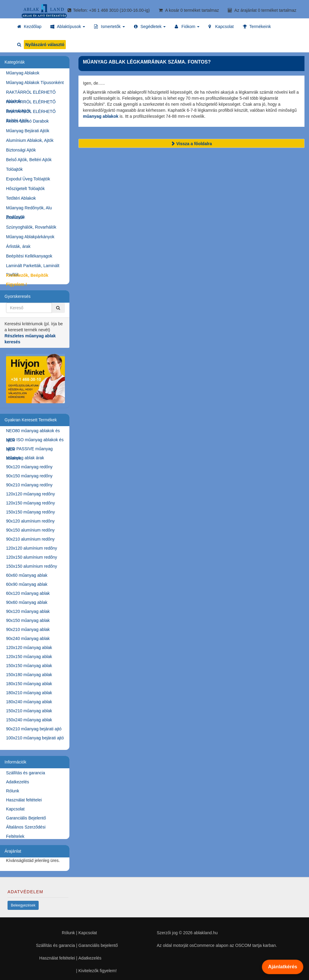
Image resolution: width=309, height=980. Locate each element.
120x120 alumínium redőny (32, 548)
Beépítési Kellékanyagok (29, 256)
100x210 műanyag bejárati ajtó (35, 738)
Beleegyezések (23, 905)
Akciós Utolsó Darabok (27, 121)
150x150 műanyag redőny (30, 512)
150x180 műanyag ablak (29, 675)
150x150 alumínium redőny (32, 566)
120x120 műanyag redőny (30, 494)
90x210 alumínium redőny (30, 539)
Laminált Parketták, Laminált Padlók (33, 267)
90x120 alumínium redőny (30, 521)
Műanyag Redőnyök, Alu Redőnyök (29, 209)
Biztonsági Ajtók (21, 150)
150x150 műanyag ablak (29, 666)
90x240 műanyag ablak (28, 638)
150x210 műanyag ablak (29, 711)
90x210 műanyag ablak (28, 629)
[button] (68, 27)
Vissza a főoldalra (191, 144)
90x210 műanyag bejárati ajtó (34, 729)
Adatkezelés (18, 782)
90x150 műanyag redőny (29, 476)
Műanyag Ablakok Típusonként (35, 83)
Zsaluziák (15, 217)
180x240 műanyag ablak (29, 702)
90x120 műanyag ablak (28, 611)
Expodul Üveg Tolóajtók (28, 179)
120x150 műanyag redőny (30, 503)
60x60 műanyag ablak (27, 575)
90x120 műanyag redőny (29, 467)
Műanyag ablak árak (25, 458)
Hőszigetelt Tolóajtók (25, 189)
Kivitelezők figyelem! (98, 971)
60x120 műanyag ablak (28, 593)
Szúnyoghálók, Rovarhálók (31, 227)
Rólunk (13, 791)
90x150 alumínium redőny (30, 530)
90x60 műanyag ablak (27, 602)
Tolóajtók (14, 169)
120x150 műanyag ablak (29, 657)
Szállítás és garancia (25, 773)
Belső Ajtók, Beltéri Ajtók (29, 160)
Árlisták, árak (18, 246)
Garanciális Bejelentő (26, 818)
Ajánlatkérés (282, 967)
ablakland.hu (206, 933)
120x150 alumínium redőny (32, 557)
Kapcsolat (15, 809)
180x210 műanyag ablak (29, 693)
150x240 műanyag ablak (29, 720)
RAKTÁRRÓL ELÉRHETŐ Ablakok (31, 93)
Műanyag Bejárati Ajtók (28, 131)
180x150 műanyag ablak (29, 684)
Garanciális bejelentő (98, 945)
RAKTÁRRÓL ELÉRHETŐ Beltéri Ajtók (31, 112)
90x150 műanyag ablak (28, 620)
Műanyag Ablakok (23, 73)
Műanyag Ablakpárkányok (30, 237)
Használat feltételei (24, 800)
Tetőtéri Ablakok (21, 198)
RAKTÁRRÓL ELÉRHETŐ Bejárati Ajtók (31, 103)
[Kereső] (58, 308)
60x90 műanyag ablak (27, 584)
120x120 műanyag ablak (29, 648)
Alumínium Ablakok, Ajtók (30, 140)
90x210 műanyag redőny (29, 485)
